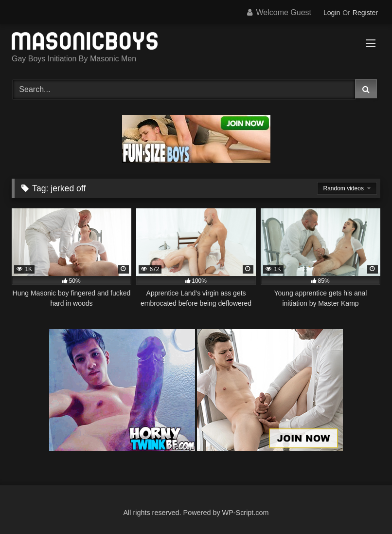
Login (332, 13)
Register (365, 13)
